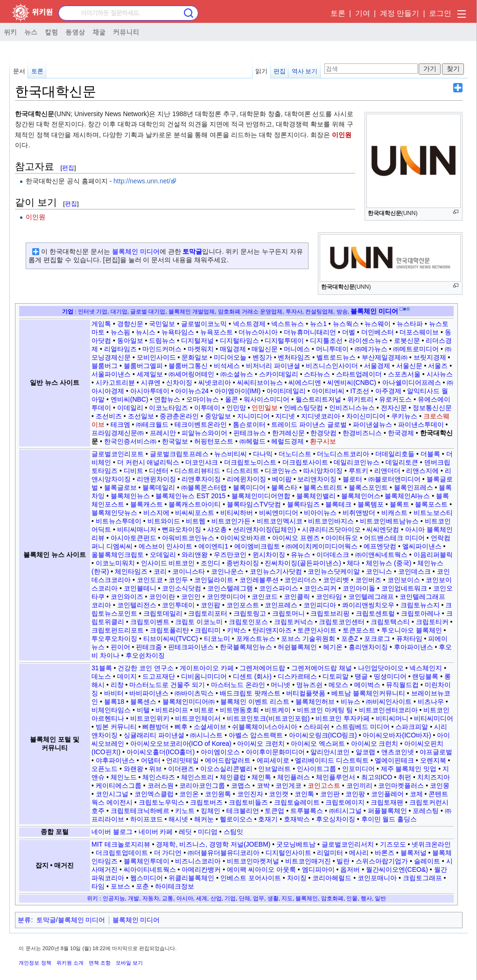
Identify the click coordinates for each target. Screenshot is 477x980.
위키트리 (360, 399)
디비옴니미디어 (204, 676)
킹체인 (210, 811)
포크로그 (377, 639)
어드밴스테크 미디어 (394, 538)
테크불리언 (243, 811)
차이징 (297, 878)
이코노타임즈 (168, 408)
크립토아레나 (421, 613)
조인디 (210, 563)
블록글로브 (120, 487)
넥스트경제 (249, 324)
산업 (216, 898)
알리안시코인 (330, 752)
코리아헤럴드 (332, 878)
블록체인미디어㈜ (189, 702)
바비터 (114, 693)
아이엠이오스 (220, 752)
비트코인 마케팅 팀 (325, 710)
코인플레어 (387, 794)
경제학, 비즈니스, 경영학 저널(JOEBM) (213, 844)
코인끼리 (359, 785)
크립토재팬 (387, 802)
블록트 (400, 504)
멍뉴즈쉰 (309, 685)
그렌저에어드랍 (262, 668)
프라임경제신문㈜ (118, 433)
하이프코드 (147, 819)
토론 (338, 13)
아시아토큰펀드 (133, 538)
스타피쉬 (316, 727)
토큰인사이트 (317, 630)
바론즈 (385, 853)
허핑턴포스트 (214, 441)
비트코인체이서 (198, 718)
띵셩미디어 (390, 676)
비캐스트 (394, 513)
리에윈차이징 (246, 479)
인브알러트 (274, 769)
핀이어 (120, 647)
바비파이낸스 (149, 693)
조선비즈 (109, 416)
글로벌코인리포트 (118, 454)
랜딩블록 (425, 676)
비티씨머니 (392, 718)
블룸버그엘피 (143, 366)
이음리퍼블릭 (433, 555)
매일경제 (233, 349)
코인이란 (162, 597)
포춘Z (350, 639)
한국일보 (175, 441)
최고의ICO (377, 777)
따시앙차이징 (323, 471)
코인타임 (329, 597)
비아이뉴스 (320, 513)
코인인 (191, 597)
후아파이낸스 (414, 647)
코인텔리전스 (137, 605)
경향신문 (130, 324)
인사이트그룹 (316, 769)
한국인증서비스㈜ (130, 441)
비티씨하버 (237, 513)
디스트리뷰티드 (197, 471)
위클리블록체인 (191, 878)
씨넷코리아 (215, 382)
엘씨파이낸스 (422, 546)
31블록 (102, 668)
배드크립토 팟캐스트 (250, 693)
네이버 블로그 (112, 832)
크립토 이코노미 (199, 622)
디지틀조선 (326, 341)
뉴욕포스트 (217, 332)
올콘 (231, 399)
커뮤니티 (126, 32)
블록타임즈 (303, 504)
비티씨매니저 (137, 529)
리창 (117, 685)
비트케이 (278, 710)
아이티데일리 (286, 391)
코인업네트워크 (404, 588)
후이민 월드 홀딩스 (389, 819)
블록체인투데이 (147, 861)
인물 (352, 898)
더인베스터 (378, 332)
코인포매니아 (377, 878)
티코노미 (217, 639)
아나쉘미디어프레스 (412, 382)
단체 (245, 898)
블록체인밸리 (316, 496)
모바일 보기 (129, 963)
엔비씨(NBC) (130, 399)
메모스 (338, 685)
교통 (168, 898)
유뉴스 (301, 555)
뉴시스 (146, 332)
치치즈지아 (434, 777)
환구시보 (323, 441)
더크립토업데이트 (122, 853)
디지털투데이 (284, 341)
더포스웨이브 (419, 332)
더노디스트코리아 (343, 454)
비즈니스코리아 (198, 861)
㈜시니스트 (206, 735)
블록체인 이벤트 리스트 (255, 702)
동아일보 (130, 341)
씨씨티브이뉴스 (260, 382)
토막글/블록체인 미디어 (71, 920)
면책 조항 (100, 963)
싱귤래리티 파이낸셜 (154, 735)
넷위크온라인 (431, 844)
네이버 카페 (156, 832)
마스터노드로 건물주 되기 (167, 685)
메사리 (359, 853)
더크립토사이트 (305, 462)
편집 (280, 71)
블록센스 (143, 702)
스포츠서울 (404, 374)
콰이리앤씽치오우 (368, 605)
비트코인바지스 (331, 521)
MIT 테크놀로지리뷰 (121, 844)
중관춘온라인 (179, 416)
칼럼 (51, 32)
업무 (259, 898)
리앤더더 (387, 471)
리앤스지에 (422, 471)
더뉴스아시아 (258, 332)
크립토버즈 (206, 802)
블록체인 (307, 898)
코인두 (178, 580)
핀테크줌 (149, 647)
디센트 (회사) (252, 676)
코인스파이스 (279, 588)
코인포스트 (243, 605)
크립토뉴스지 (420, 605)
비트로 (204, 710)
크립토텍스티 (390, 622)
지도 (287, 898)
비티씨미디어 (434, 718)
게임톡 (101, 324)
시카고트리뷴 (115, 382)
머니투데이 (332, 349)
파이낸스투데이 (421, 424)
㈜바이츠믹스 (194, 693)
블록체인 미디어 (136, 251)
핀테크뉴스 (250, 433)
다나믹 (263, 454)
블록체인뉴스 (130, 496)
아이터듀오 (342, 538)
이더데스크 (333, 555)
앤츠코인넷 (398, 752)
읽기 (261, 71)
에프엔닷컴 (380, 546)
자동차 (151, 898)
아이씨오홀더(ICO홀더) (161, 752)
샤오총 (217, 529)
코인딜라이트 (214, 580)
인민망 (236, 408)
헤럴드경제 (288, 441)
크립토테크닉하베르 (140, 811)
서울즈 (438, 366)
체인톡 (261, 777)
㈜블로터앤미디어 (394, 479)
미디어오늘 (230, 357)
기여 (363, 13)
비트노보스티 (433, 513)
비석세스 (227, 366)
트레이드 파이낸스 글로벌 (309, 424)
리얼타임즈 (120, 349)
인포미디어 (358, 769)
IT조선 (360, 391)
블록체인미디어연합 (261, 496)
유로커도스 (395, 399)
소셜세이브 (210, 727)
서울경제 (377, 366)
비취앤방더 (359, 513)
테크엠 (120, 424)
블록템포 (371, 504)
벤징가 (262, 357)
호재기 (268, 819)
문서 (19, 71)
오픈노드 (105, 769)
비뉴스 (351, 702)
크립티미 (208, 630)
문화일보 (195, 357)
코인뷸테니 (140, 588)
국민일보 (162, 324)
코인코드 (265, 597)
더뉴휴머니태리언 (310, 332)
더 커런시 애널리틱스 (148, 462)
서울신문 (409, 366)
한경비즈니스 (362, 433)
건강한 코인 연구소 (146, 668)
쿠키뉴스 (404, 416)
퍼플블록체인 (387, 811)
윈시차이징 (269, 555)
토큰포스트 (359, 630)
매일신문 (265, 349)
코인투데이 (178, 605)
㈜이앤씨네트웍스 (381, 555)
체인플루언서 (336, 777)
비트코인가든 (231, 521)
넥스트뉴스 (288, 324)
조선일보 (141, 416)
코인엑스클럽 (154, 794)
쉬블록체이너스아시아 (265, 727)
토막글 (192, 251)
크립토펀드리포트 (118, 630)
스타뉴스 (317, 374)
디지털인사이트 (288, 853)
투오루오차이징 (114, 639)
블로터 (352, 479)
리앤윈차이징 (156, 479)
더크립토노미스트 (250, 462)
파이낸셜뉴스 (372, 424)
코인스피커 (320, 588)
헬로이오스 (236, 819)
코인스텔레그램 (230, 588)
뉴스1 (318, 324)
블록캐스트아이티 (195, 504)
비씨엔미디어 (279, 513)
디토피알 (336, 676)
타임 (98, 886)
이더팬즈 (181, 769)
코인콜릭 (297, 597)
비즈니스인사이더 (332, 366)
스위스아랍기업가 (382, 861)
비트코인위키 (150, 718)
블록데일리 (159, 487)
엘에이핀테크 (394, 760)
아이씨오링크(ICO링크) (323, 735)
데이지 (127, 676)
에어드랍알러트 (228, 760)
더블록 (430, 454)
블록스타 (284, 487)
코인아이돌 (359, 588)
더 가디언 (168, 853)
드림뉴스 (162, 341)
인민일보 (265, 408)
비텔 (143, 710)
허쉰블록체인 (297, 647)
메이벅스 (367, 685)
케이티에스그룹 (119, 785)
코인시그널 (112, 794)
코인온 (189, 794)
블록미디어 (249, 487)
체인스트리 (197, 777)
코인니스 (379, 571)
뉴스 (31, 32)
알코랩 (365, 752)
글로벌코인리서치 (348, 844)
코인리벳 (336, 580)
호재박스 (297, 819)
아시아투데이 (150, 391)
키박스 (237, 630)
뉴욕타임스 (178, 332)
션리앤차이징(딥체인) (264, 529)
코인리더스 (301, 580)
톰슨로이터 (249, 424)
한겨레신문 (288, 433)
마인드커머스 (162, 349)
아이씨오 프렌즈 (296, 538)
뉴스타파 (410, 324)
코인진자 (250, 794)
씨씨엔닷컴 (383, 529)
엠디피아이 (318, 869)
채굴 (99, 32)
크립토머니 (288, 613)
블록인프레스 (414, 487)
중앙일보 (218, 416)
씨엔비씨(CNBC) (352, 382)
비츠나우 (431, 702)
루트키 (358, 471)
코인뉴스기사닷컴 (276, 571)
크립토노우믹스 (161, 802)
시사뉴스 (440, 374)
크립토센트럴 (375, 613)
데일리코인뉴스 (357, 462)
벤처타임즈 (294, 357)
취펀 (405, 777)
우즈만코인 (230, 555)
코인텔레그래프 (371, 597)
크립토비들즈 (248, 802)
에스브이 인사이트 (166, 546)
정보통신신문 (432, 408)
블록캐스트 (147, 504)
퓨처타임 (409, 639)
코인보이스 (404, 580)
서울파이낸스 (111, 374)
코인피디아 (320, 605)
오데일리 (163, 555)
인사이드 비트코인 (168, 563)
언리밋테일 (182, 760)
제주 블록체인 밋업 (409, 769)
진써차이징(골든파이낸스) (303, 563)
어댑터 (151, 760)
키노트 (185, 811)
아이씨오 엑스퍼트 (318, 744)
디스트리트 (243, 471)
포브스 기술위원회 (308, 639)
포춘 (142, 886)
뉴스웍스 (346, 324)
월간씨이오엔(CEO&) (397, 869)
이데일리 (130, 408)
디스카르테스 (297, 676)
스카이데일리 (279, 374)
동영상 (75, 32)
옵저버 (350, 869)
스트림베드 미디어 (363, 727)
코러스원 (161, 785)
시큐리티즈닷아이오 (331, 529)
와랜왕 (133, 769)
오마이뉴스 (203, 399)
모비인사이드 (156, 357)
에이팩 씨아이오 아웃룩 (261, 869)
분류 (24, 920)
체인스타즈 (159, 777)
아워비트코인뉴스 (188, 538)
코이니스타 (189, 571)
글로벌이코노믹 (204, 324)
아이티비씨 (328, 391)
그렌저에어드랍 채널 (322, 668)
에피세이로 (273, 760)
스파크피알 (412, 727)
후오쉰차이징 (145, 655)
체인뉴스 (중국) (389, 563)
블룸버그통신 (188, 366)
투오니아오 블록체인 (412, 630)
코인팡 (355, 794)
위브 (155, 769)
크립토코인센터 (342, 622)
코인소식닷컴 (182, 588)
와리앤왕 (195, 555)
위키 (10, 32)
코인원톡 (218, 794)
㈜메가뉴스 (371, 349)
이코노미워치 (115, 563)
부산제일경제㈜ (385, 357)
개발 (133, 898)
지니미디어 (253, 416)
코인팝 (210, 605)
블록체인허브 (315, 702)
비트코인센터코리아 (388, 710)
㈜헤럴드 (253, 441)
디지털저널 (197, 341)
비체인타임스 (111, 710)
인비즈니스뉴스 (352, 408)
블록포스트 (431, 504)
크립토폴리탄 (169, 630)
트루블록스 (307, 811)
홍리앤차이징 (368, 647)
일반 (380, 898)
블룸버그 (105, 366)
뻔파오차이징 (182, 529)
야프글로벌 (436, 752)
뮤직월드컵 (402, 685)
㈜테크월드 (152, 424)
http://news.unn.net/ (142, 181)
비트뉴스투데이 (119, 521)
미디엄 (208, 832)
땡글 (361, 676)
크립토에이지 (345, 802)
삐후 (181, 727)
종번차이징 (243, 563)
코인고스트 (324, 785)
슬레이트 (427, 861)
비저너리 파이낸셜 (273, 366)
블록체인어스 (361, 496)
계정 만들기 (400, 13)
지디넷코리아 (321, 416)
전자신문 (394, 408)
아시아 (185, 898)
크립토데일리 (163, 613)
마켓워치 (201, 349)
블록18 (114, 702)
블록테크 (338, 504)
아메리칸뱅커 (201, 869)
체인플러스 (294, 777)
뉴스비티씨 (231, 454)
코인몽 (440, 785)
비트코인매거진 (308, 861)
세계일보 (150, 374)
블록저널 (414, 853)
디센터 (159, 471)
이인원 (342, 135)
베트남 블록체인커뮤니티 (368, 693)
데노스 (101, 676)
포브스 (120, 886)
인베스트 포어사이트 (251, 878)
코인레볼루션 (259, 580)
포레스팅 (426, 811)
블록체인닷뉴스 (114, 513)
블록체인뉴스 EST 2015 (190, 496)
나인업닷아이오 (381, 668)
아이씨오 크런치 (261, 744)
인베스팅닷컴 (303, 408)
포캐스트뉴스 (256, 639)
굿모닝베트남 (296, 844)
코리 (160, 571)
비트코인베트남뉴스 (389, 521)
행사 (366, 898)
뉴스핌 (120, 332)
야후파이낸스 (115, 760)
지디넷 (285, 416)
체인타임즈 (131, 571)
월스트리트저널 (318, 399)
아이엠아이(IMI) (238, 391)
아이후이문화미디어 (275, 752)
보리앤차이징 (317, 479)
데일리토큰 (402, 462)
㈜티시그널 (345, 811)
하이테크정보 (175, 886)
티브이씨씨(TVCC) (171, 639)
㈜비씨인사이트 (389, 702)
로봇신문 (407, 341)
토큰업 (274, 811)
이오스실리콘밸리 (226, 769)
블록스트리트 (323, 487)
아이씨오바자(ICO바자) (397, 735)
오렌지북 (433, 760)
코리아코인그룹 (202, 785)
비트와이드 (164, 521)
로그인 (440, 13)
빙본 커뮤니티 (116, 727)
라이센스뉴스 (368, 341)
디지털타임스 (239, 341)
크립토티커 (432, 622)
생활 (273, 898)
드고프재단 (159, 676)
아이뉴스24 (192, 391)
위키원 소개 (70, 963)
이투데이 (207, 408)
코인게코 (288, 785)
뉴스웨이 (378, 324)
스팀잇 (233, 832)
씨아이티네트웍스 (150, 869)
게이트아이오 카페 (207, 668)
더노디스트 (295, 454)
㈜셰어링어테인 (191, 374)
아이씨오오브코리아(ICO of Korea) (181, 744)
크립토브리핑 (330, 613)
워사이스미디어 (267, 399)
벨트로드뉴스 (336, 357)
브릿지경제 (430, 357)
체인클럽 (233, 777)
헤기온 (333, 647)
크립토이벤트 (150, 622)
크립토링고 (250, 613)
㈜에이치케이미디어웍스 (322, 546)
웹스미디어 (147, 878)
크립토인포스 (248, 622)
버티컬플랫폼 (306, 693)
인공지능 (114, 898)
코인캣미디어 (226, 597)
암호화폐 (332, 898)
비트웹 (196, 521)
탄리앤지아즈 (272, 630)
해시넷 (178, 819)
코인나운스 (227, 571)
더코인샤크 (202, 462)
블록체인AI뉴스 (407, 496)
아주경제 (388, 391)
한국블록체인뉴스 (246, 647)
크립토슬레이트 (297, 802)
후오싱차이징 (336, 819)
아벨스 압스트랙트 (256, 735)
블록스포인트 (368, 487)
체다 (353, 563)
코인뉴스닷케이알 (334, 571)
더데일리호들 (395, 454)
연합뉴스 (167, 399)
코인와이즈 (127, 597)
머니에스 (297, 349)
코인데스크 (414, 571)
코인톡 (304, 794)
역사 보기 (305, 71)
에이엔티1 (213, 546)
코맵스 (241, 785)
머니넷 (281, 685)
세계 (202, 898)
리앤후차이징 (201, 479)
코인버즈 (368, 580)
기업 (68, 311)
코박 (263, 785)
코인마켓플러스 (401, 785)
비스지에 (156, 513)
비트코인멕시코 (280, 521)
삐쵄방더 (155, 727)
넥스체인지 (426, 668)
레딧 (185, 832)
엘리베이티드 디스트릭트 (332, 760)
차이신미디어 (366, 416)
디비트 (133, 471)
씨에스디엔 (305, 382)
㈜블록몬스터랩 (204, 487)
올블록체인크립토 (118, 555)
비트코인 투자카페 (343, 718)
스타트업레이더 (359, 374)
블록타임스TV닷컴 (254, 504)
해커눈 (204, 819)
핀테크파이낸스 (191, 647)
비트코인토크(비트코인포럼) (268, 718)
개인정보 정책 (35, 963)
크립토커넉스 (294, 622)
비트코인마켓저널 (253, 861)
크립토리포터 (208, 613)
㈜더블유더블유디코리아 (224, 853)
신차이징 (179, 382)
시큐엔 (151, 382)
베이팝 (282, 479)
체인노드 (124, 777)
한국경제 (401, 433)
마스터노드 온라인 (238, 685)
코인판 (330, 794)
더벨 (349, 332)
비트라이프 (172, 710)
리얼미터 (330, 853)
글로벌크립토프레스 (179, 454)
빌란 (343, 861)
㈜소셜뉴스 (237, 374)
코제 (416, 794)
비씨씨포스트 (195, 513)
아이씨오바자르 (243, 538)
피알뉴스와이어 (204, 433)
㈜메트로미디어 (416, 349)
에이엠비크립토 (257, 546)
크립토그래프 (422, 878)
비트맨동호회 (239, 710)
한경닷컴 (323, 433)
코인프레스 (281, 605)
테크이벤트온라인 (201, 424)
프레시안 (163, 433)
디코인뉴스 (281, 471)
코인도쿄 (150, 580)
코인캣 (279, 794)
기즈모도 (393, 844)
